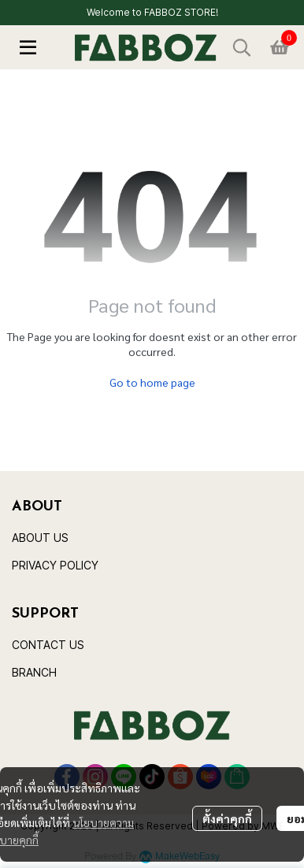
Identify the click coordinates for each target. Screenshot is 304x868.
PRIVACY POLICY (55, 565)
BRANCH (34, 672)
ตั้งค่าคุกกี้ (227, 818)
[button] (242, 47)
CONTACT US (48, 645)
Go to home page (152, 382)
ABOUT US (40, 538)
